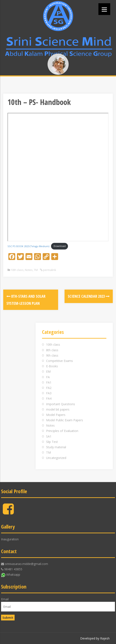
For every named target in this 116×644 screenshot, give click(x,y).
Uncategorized (56, 458)
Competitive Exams (60, 361)
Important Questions (61, 404)
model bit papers (58, 409)
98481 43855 (13, 569)
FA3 (49, 393)
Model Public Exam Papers (65, 420)
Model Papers (56, 415)
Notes (29, 270)
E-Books (52, 366)
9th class (52, 355)
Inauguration (10, 539)
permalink (49, 270)
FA (48, 377)
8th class (52, 350)
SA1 (49, 436)
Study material (56, 447)
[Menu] (104, 9)
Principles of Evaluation (62, 431)
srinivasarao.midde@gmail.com (26, 564)
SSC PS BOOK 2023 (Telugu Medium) (28, 246)
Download (60, 246)
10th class (17, 270)
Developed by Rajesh (95, 638)
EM (48, 371)
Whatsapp (13, 575)
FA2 (49, 388)
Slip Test (52, 442)
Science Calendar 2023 (89, 296)
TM (36, 270)
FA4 (49, 398)
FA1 (49, 382)
